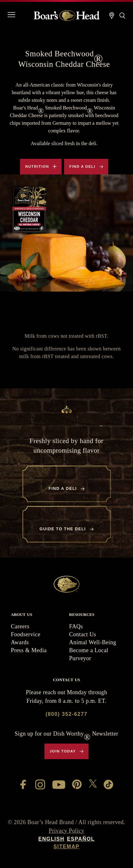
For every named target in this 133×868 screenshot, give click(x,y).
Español (81, 839)
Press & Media (29, 650)
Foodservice (26, 634)
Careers (20, 626)
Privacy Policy (67, 831)
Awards (20, 642)
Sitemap (66, 847)
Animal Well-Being (93, 642)
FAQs (76, 626)
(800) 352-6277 (67, 714)
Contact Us (83, 634)
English (51, 839)
